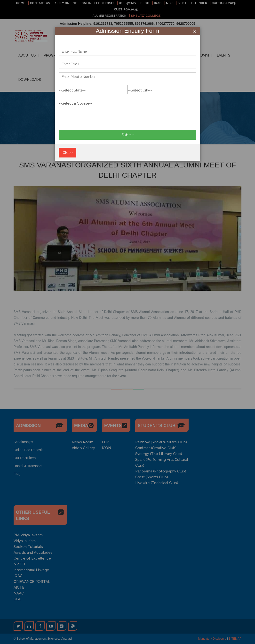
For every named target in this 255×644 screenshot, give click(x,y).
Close (68, 153)
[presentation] (96, 117)
